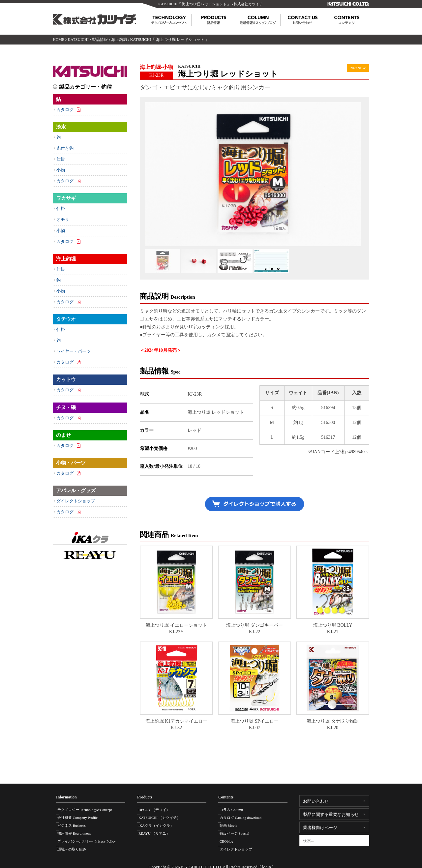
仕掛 (61, 159)
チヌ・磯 (66, 407)
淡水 (61, 127)
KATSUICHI (78, 40)
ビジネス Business (75, 822)
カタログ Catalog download (244, 815)
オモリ (63, 219)
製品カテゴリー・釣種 (85, 87)
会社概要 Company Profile (81, 815)
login (267, 861)
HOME (59, 40)
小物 (61, 170)
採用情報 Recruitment (78, 829)
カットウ (66, 379)
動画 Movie (232, 822)
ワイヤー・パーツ (74, 351)
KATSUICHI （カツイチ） (163, 815)
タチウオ (66, 319)
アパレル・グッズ (76, 491)
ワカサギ (66, 198)
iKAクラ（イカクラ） (160, 822)
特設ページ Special (238, 829)
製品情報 (100, 40)
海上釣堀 (119, 40)
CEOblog (230, 836)
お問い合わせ (316, 801)
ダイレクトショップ (76, 501)
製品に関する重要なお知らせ (331, 814)
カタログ (65, 110)
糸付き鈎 (65, 148)
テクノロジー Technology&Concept (88, 808)
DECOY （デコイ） (158, 808)
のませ (63, 435)
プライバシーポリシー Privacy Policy (90, 836)
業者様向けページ (320, 828)
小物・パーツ (71, 463)
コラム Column (235, 808)
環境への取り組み (75, 843)
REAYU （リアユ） (158, 829)
